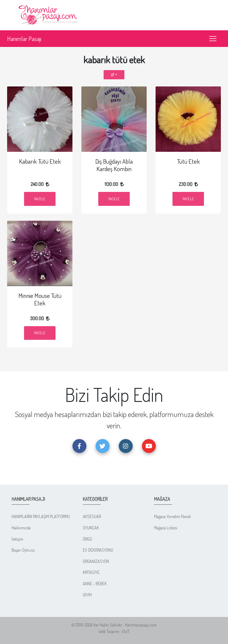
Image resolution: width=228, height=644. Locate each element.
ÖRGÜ (87, 539)
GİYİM (87, 595)
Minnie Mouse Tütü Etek (40, 299)
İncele (40, 199)
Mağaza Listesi (166, 528)
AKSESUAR (92, 516)
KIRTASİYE (91, 572)
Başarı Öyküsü (23, 550)
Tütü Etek (188, 161)
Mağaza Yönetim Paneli (172, 516)
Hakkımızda (21, 528)
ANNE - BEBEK (95, 583)
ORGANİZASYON (96, 561)
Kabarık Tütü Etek (40, 161)
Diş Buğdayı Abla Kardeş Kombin (114, 165)
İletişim (17, 539)
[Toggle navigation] (213, 39)
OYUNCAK (91, 528)
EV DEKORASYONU (98, 550)
